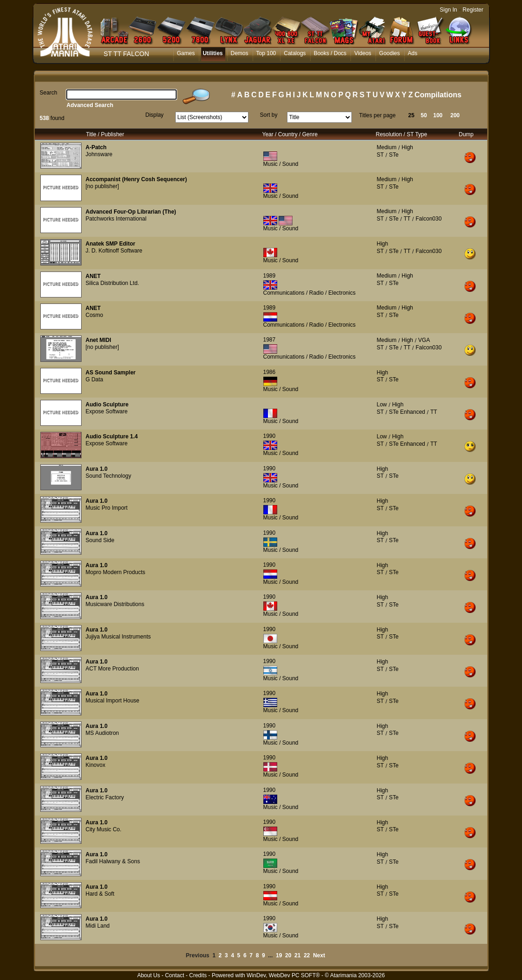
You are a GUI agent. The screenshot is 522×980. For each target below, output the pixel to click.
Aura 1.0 (97, 469)
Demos (240, 53)
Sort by (269, 115)
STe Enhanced (407, 412)
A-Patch (96, 147)
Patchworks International (116, 219)
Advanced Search (90, 105)
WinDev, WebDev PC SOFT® (283, 975)
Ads (413, 53)
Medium (387, 147)
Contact (175, 975)
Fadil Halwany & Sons (113, 861)
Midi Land (98, 926)
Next (319, 955)
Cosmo (95, 315)
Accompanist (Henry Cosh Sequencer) (137, 179)
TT (407, 219)
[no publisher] (102, 186)
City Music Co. (104, 829)
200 (455, 115)
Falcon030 (429, 219)
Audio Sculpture (107, 405)
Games (186, 53)
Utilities (213, 53)
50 (424, 115)
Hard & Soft (100, 894)
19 (279, 955)
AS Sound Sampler (111, 373)
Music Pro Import (107, 508)
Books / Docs (330, 53)
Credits (198, 975)
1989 (270, 276)
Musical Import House (113, 701)
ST (380, 155)
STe (394, 155)
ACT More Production (112, 669)
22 (307, 955)
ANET (93, 276)
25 (411, 115)
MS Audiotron (102, 733)
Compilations (438, 95)
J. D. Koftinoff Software (114, 251)
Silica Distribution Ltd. (112, 283)
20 (288, 955)
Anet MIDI (99, 340)
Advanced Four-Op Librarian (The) (131, 212)
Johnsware (99, 154)
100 (438, 115)
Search (49, 93)
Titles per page (378, 115)
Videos (363, 53)
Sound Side (100, 540)
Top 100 (266, 53)
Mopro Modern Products (116, 572)
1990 (270, 436)
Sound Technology (109, 476)
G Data (95, 379)
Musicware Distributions (115, 604)
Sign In (449, 10)
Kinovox (96, 765)
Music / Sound (281, 164)
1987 (270, 340)
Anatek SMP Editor (111, 244)
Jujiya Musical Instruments (118, 637)
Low (382, 405)
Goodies (390, 53)
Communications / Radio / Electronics (309, 293)
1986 (270, 372)
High (407, 147)
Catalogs (295, 53)
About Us (149, 975)
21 (297, 955)
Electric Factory (105, 797)
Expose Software (107, 411)
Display (155, 115)
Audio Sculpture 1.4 (112, 436)
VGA (424, 340)
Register (473, 10)
